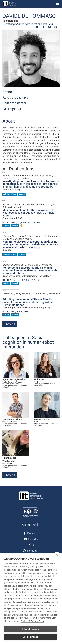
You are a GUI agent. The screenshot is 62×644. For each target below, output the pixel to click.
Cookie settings (30, 637)
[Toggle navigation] (58, 4)
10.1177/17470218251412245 (21, 280)
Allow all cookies (30, 629)
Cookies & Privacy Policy (32, 621)
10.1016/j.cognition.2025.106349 (22, 222)
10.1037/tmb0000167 (16, 312)
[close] (57, 555)
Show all (10, 324)
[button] (37, 27)
